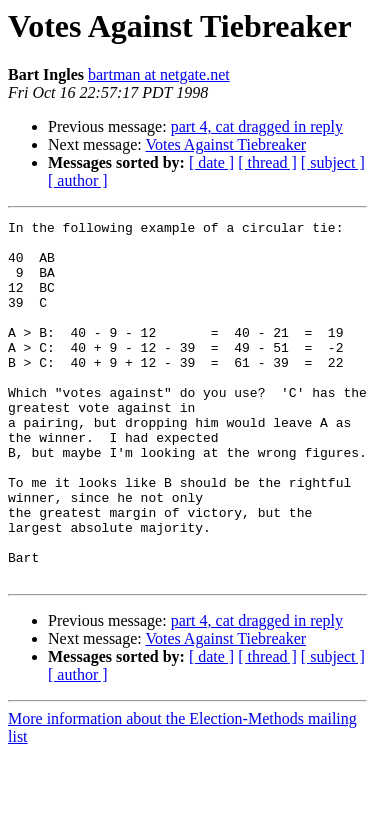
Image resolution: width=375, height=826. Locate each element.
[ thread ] (267, 162)
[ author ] (78, 180)
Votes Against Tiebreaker (225, 144)
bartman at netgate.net (159, 74)
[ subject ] (333, 162)
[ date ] (211, 162)
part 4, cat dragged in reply (257, 126)
